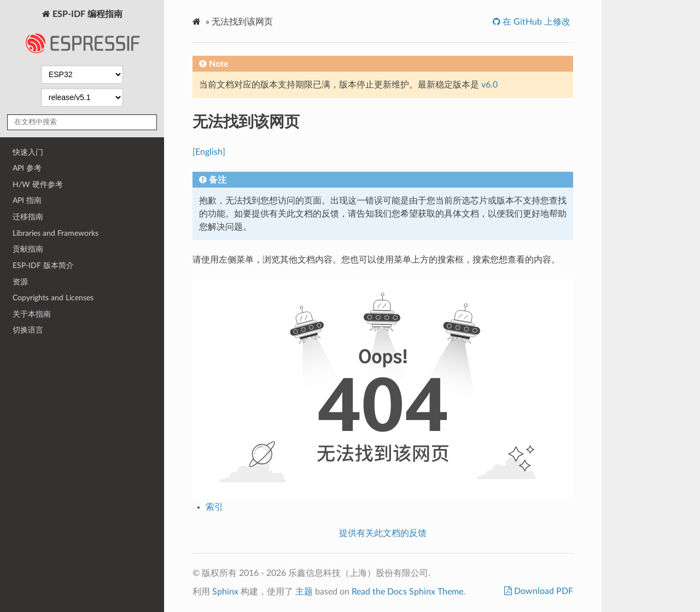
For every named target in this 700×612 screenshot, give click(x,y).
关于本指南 (32, 314)
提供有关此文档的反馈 (383, 533)
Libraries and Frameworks (56, 233)
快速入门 (28, 152)
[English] (209, 152)
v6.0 (489, 85)
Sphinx (225, 592)
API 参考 (27, 168)
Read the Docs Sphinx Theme (407, 592)
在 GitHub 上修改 (535, 22)
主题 (304, 592)
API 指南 (27, 200)
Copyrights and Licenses (53, 298)
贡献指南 (28, 249)
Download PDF (542, 591)
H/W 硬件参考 (38, 185)
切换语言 (28, 330)
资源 (20, 282)
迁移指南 (28, 217)
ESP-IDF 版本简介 (43, 266)
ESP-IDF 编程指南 (82, 35)
